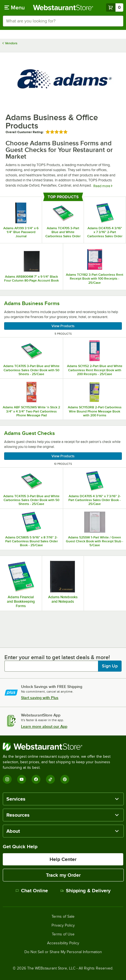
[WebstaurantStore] (63, 747)
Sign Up (110, 666)
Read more (103, 186)
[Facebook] (36, 779)
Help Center (63, 859)
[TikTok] (50, 779)
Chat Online (32, 891)
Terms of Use (63, 934)
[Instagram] (7, 779)
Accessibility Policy (63, 943)
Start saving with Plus (40, 698)
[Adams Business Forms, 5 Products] (63, 317)
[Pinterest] (65, 779)
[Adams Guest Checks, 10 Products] (63, 447)
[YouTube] (22, 779)
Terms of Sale (63, 917)
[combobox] (63, 21)
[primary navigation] (15, 7)
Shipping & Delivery (85, 891)
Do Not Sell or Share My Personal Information (63, 952)
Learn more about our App (44, 726)
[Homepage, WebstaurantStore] (63, 7)
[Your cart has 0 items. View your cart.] (115, 7)
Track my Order (63, 875)
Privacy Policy (63, 925)
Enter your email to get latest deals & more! (57, 657)
